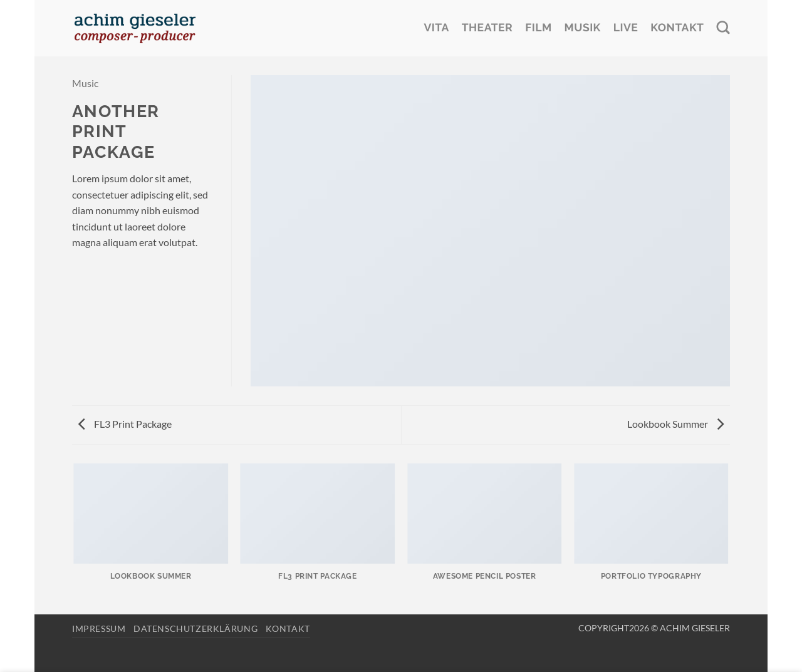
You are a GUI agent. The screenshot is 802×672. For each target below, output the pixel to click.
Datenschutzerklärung (195, 628)
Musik (583, 28)
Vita (436, 28)
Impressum (99, 628)
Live (626, 28)
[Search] (723, 28)
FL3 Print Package (125, 424)
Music (85, 83)
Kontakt (677, 28)
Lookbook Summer (675, 424)
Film (538, 28)
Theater (487, 28)
